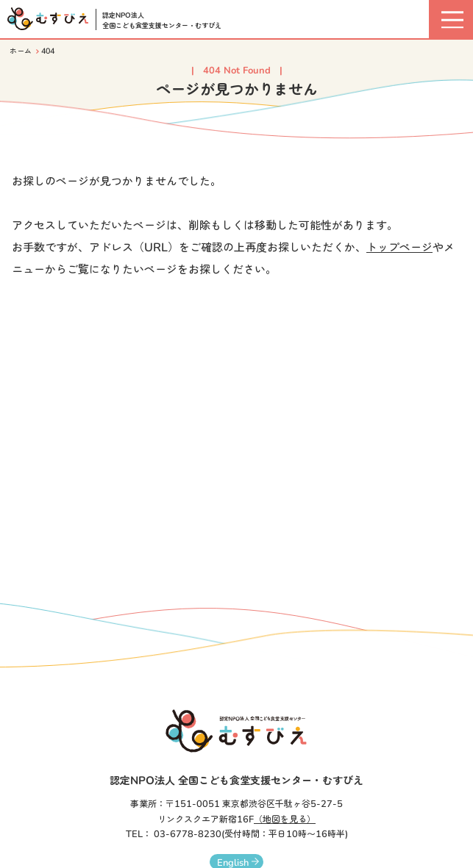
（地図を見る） (285, 819)
